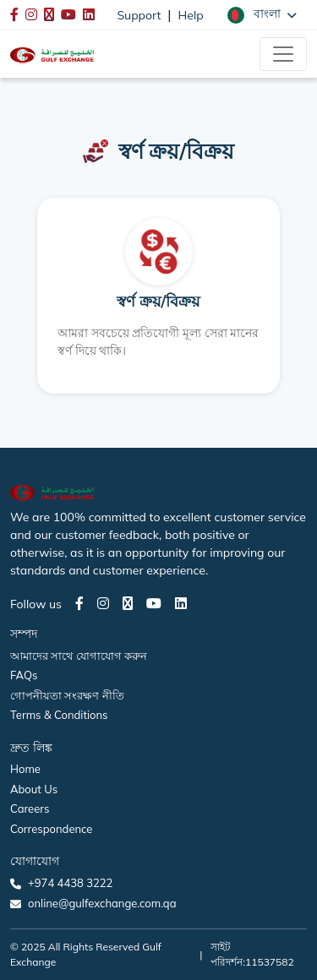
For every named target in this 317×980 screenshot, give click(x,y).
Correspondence (51, 829)
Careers (30, 808)
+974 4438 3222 (70, 883)
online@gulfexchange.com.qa (102, 903)
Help (191, 15)
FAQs (24, 675)
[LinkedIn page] (181, 603)
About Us (34, 789)
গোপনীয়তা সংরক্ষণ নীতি (67, 695)
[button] (262, 14)
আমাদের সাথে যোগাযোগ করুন (79, 656)
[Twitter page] (128, 603)
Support (139, 15)
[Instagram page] (103, 603)
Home (25, 769)
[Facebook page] (79, 603)
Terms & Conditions (59, 715)
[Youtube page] (154, 603)
